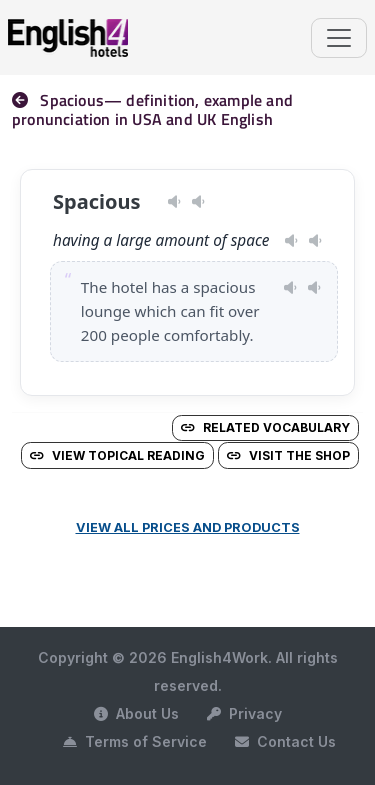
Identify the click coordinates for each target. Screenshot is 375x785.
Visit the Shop (288, 455)
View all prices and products (188, 527)
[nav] (26, 100)
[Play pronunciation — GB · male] (198, 202)
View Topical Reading (117, 455)
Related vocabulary (265, 427)
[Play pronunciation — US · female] (174, 202)
